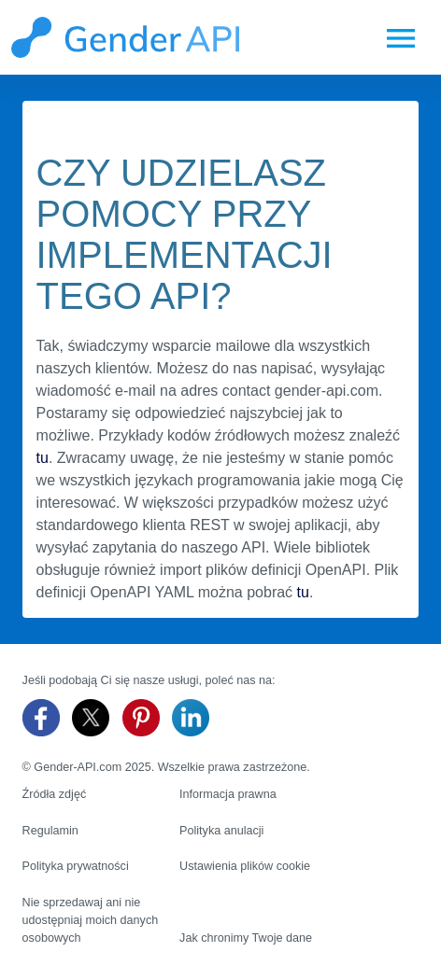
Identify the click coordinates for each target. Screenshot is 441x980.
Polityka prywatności (76, 866)
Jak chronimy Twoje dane (246, 938)
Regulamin (50, 831)
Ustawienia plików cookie (245, 866)
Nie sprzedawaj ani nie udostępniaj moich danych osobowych (91, 920)
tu (43, 458)
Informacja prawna (228, 794)
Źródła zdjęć (55, 794)
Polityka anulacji (221, 831)
